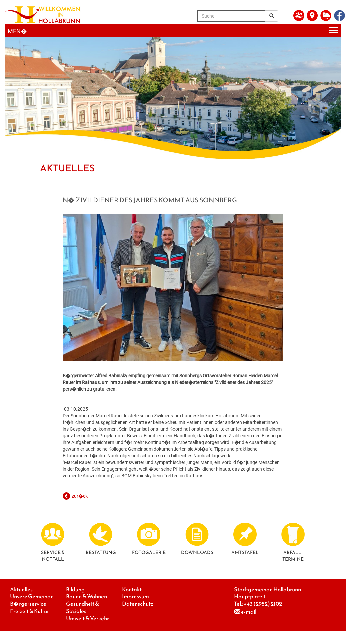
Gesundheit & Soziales (83, 607)
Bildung (75, 589)
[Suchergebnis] (272, 16)
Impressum (136, 596)
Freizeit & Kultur (30, 611)
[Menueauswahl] (173, 31)
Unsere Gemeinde (32, 596)
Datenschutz (138, 604)
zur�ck (80, 496)
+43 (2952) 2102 (263, 604)
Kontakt (132, 589)
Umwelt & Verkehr (88, 618)
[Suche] (231, 16)
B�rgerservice (28, 604)
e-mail (249, 612)
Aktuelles (21, 589)
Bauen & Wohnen (87, 596)
